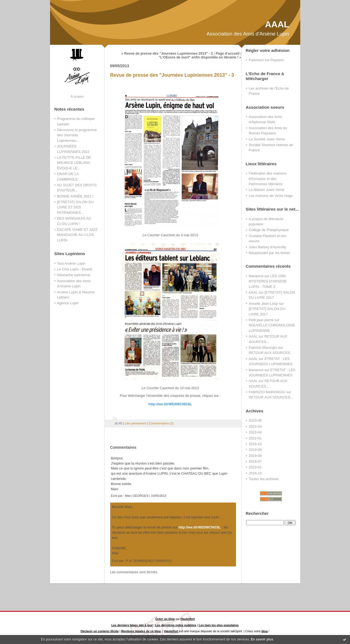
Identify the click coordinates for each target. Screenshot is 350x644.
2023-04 (255, 426)
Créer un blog (165, 619)
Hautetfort (188, 619)
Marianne (256, 276)
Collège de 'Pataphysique (269, 230)
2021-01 (255, 438)
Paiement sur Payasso (266, 60)
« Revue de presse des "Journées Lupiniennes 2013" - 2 (167, 54)
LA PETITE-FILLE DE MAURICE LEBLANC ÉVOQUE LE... (74, 163)
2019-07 (255, 461)
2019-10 (255, 444)
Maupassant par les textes (269, 253)
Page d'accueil (228, 54)
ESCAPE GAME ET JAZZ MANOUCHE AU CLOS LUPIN (77, 235)
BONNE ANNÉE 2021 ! (75, 196)
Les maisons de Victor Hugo (271, 196)
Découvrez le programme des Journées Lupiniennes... (77, 135)
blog (265, 631)
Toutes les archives (264, 479)
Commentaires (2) (161, 423)
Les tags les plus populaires (219, 625)
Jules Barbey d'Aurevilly (268, 247)
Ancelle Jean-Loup (263, 304)
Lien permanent (135, 423)
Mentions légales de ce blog (141, 631)
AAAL (277, 24)
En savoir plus (262, 639)
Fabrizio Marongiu (263, 348)
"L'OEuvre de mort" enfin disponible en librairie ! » (200, 57)
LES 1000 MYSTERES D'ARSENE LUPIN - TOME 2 (268, 281)
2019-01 (255, 467)
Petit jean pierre (261, 320)
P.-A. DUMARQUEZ (140, 561)
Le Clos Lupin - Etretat (75, 269)
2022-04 (255, 432)
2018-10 (255, 473)
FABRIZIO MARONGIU (267, 392)
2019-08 (255, 456)
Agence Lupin (68, 303)
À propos (77, 96)
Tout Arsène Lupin (71, 263)
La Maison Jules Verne (267, 190)
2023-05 (255, 420)
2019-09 (255, 450)
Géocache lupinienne (74, 275)
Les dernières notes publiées (176, 625)
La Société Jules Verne (267, 139)
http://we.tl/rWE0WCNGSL (170, 404)
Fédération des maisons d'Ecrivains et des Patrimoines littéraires (268, 179)
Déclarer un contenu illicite (100, 631)
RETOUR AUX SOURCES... (271, 353)
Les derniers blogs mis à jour (132, 625)
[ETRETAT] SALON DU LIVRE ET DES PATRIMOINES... (75, 207)
